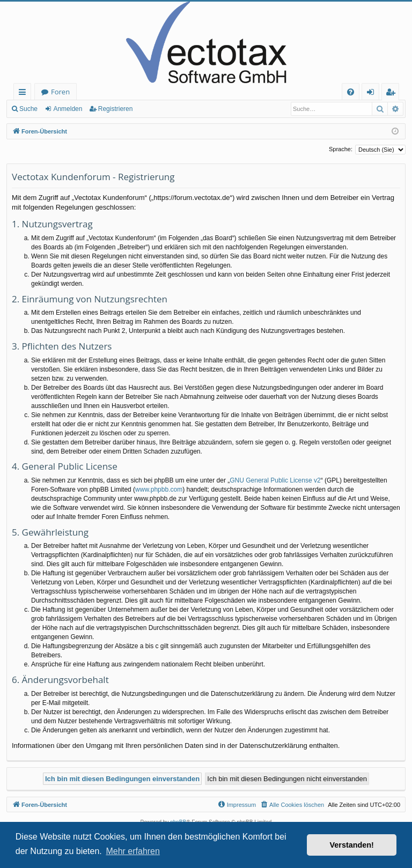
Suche (28, 109)
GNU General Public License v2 (275, 480)
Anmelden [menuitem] (373, 94)
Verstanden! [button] (352, 845)
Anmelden (68, 109)
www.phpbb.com (159, 489)
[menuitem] (351, 92)
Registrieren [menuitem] (393, 94)
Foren (60, 92)
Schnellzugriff (24, 94)
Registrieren (116, 109)
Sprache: (341, 149)
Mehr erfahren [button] (133, 851)
